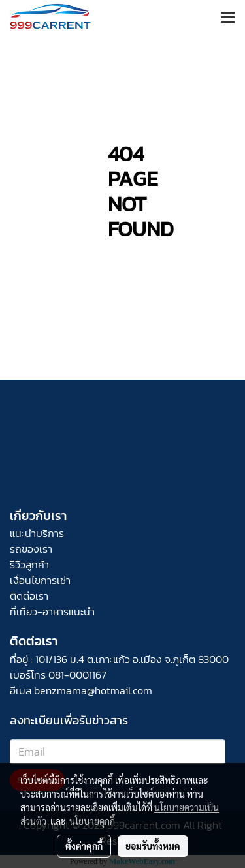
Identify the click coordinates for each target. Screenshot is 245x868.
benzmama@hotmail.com (93, 690)
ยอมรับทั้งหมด (153, 846)
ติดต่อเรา (29, 596)
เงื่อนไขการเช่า (40, 580)
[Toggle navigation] (228, 18)
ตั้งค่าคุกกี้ (84, 846)
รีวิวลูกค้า (29, 565)
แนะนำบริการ (37, 533)
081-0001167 (77, 675)
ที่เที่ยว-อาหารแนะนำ (52, 612)
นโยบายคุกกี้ (92, 821)
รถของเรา (31, 549)
